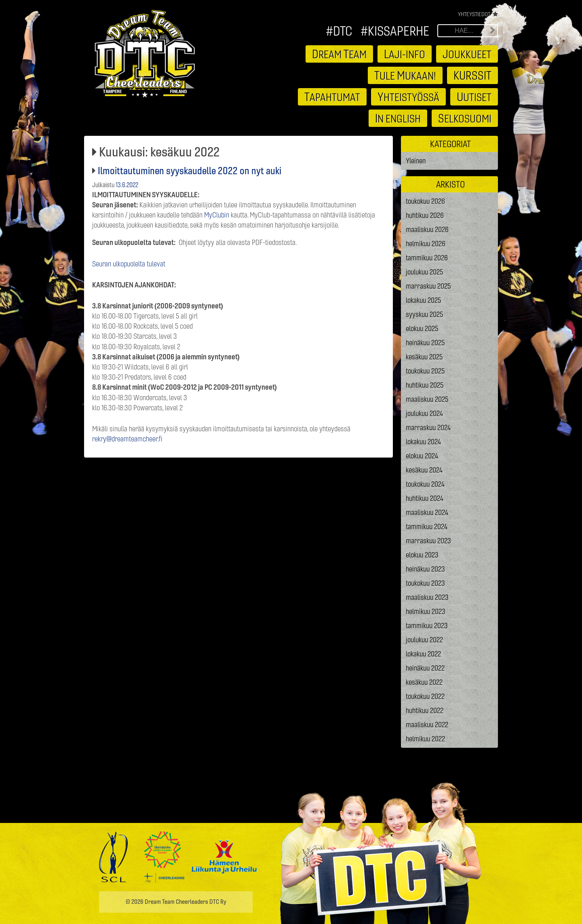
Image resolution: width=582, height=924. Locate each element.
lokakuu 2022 (423, 654)
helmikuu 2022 (425, 739)
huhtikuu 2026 (425, 215)
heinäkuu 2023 (425, 569)
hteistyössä (408, 97)
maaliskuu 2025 (427, 399)
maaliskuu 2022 (427, 725)
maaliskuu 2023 (427, 597)
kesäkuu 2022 (424, 682)
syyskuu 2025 (425, 314)
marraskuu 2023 (428, 541)
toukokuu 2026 (425, 201)
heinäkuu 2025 (425, 343)
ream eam (339, 54)
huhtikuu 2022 (425, 710)
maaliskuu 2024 (427, 512)
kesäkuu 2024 (424, 470)
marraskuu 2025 (428, 286)
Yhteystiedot (474, 14)
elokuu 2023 (422, 555)
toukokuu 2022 (425, 696)
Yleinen (416, 161)
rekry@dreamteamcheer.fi (127, 439)
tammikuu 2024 (427, 526)
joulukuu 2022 (424, 640)
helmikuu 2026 (426, 244)
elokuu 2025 (422, 328)
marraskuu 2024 (428, 427)
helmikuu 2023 (426, 611)
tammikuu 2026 (427, 258)
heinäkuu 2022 (425, 668)
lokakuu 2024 (423, 442)
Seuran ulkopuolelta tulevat (129, 264)
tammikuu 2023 (427, 625)
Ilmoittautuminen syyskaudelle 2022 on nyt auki (190, 171)
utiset (474, 97)
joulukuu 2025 (425, 272)
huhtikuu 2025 (425, 385)
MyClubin (217, 215)
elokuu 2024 (422, 456)
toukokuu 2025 (425, 371)
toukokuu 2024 (425, 484)
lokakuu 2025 (424, 300)
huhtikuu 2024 (425, 498)
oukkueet (467, 54)
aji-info (405, 54)
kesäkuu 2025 (424, 357)
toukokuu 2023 (425, 583)
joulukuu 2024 (424, 413)
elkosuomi (465, 118)
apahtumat (332, 97)
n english (398, 118)
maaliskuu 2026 (427, 229)
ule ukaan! (405, 75)
